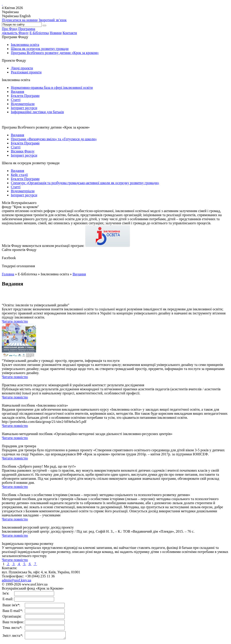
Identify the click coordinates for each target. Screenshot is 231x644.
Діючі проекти (22, 68)
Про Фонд (10, 29)
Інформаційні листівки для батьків (37, 112)
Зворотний (53, 20)
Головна (8, 274)
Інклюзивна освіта (25, 45)
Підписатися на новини (20, 20)
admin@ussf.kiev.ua (16, 580)
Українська (10, 16)
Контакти (70, 33)
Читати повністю (15, 321)
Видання (17, 92)
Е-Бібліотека (39, 33)
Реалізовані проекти (26, 72)
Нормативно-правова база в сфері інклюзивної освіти (52, 88)
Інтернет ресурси (24, 108)
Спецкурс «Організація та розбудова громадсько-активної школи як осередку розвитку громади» (85, 183)
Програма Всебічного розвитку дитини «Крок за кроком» (55, 53)
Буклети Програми (25, 96)
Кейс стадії (19, 175)
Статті (16, 100)
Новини (56, 33)
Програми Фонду (15, 37)
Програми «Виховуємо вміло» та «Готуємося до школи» (54, 139)
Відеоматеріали (23, 104)
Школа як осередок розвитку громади (40, 49)
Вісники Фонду (23, 151)
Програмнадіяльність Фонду (18, 31)
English (25, 16)
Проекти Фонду (14, 60)
